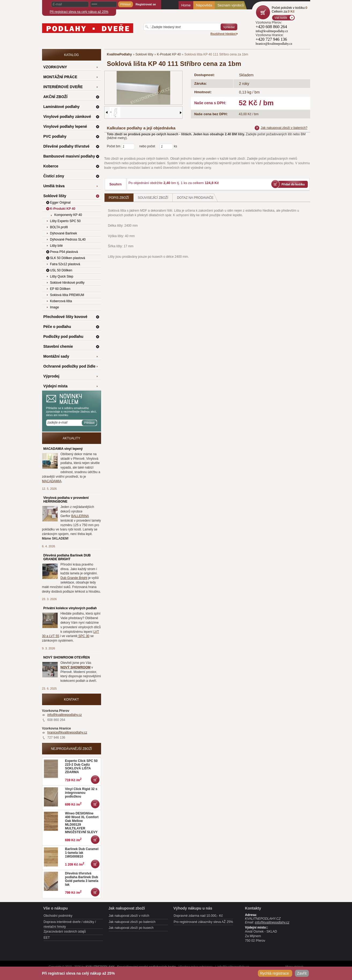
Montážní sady (56, 356)
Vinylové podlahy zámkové (67, 117)
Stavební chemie (58, 346)
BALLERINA (80, 516)
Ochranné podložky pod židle (69, 366)
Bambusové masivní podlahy (69, 156)
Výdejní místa (55, 386)
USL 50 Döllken (61, 270)
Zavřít (302, 973)
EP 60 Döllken (60, 289)
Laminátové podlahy (62, 107)
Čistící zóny (54, 176)
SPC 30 (84, 636)
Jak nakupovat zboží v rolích (129, 916)
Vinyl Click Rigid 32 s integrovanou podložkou (81, 793)
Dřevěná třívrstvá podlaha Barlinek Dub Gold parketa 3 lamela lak (82, 879)
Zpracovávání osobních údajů (65, 932)
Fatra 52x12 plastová (65, 264)
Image (55, 307)
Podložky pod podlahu (63, 336)
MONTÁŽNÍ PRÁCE (60, 77)
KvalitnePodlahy (119, 54)
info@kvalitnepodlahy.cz (65, 715)
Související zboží (153, 198)
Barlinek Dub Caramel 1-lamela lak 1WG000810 (82, 853)
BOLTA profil (59, 227)
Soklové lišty (144, 54)
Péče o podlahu (57, 327)
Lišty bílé (56, 246)
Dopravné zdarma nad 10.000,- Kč (198, 916)
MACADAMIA (52, 481)
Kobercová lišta (61, 301)
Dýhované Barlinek (64, 233)
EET (47, 938)
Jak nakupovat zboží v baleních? (281, 128)
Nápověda (204, 5)
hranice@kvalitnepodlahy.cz (67, 732)
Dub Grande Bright (74, 578)
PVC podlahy (55, 136)
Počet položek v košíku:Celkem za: (290, 10)
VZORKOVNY (55, 67)
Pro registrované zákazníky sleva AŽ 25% (203, 922)
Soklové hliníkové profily (67, 283)
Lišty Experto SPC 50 (65, 221)
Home (186, 5)
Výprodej (51, 376)
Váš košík (281, 18)
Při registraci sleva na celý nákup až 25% (79, 12)
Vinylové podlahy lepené (65, 126)
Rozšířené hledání (224, 34)
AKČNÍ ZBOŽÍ (55, 97)
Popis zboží (119, 198)
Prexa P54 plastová (64, 252)
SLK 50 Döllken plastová (68, 258)
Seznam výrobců (231, 5)
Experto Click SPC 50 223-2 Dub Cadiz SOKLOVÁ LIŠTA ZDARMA (81, 766)
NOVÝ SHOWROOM (76, 667)
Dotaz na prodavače (197, 198)
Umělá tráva (54, 186)
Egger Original (60, 203)
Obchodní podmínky (58, 916)
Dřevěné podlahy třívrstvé (66, 146)
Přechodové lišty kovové (65, 317)
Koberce (51, 166)
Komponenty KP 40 (68, 215)
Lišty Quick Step (62, 276)
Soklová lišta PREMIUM (67, 295)
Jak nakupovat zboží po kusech (131, 928)
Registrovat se (146, 4)
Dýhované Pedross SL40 (68, 240)
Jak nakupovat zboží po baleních (132, 922)
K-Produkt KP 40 (169, 54)
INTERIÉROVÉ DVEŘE (63, 87)
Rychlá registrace (275, 973)
